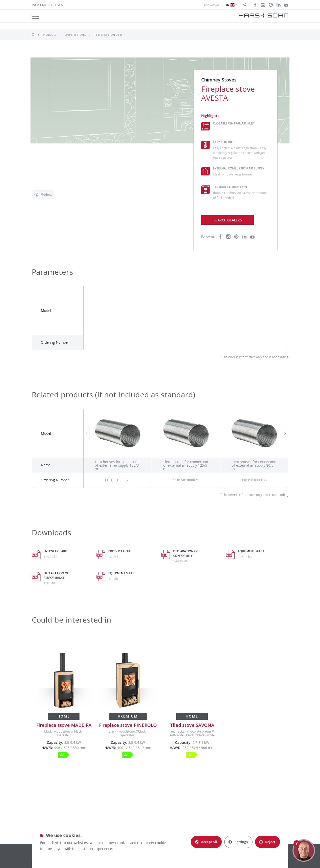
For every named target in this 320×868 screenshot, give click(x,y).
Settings (238, 842)
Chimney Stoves (75, 35)
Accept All (206, 842)
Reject (267, 842)
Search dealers (228, 220)
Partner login (48, 5)
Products (49, 35)
